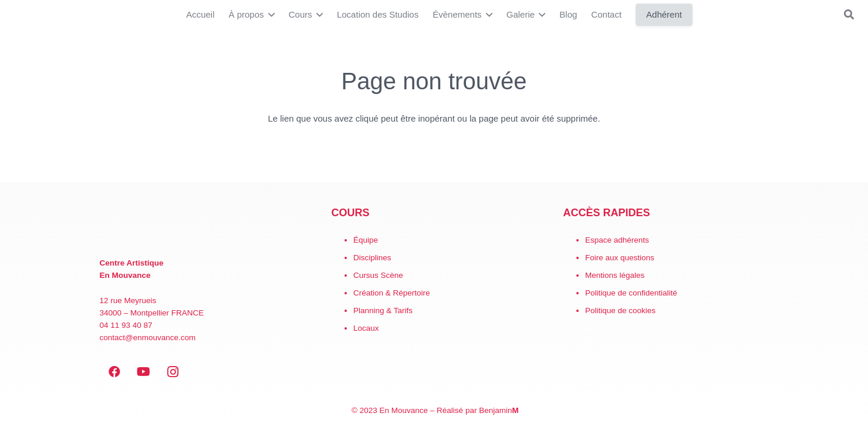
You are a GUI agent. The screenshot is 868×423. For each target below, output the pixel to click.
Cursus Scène (378, 275)
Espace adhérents (617, 240)
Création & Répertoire (392, 293)
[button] (269, 15)
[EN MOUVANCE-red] (202, 224)
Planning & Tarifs (383, 310)
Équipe (366, 240)
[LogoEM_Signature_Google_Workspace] (24, 15)
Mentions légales (615, 275)
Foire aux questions (620, 258)
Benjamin (499, 410)
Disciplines (372, 258)
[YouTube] (144, 372)
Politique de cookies (620, 310)
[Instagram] (173, 372)
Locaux (366, 328)
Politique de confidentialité (631, 293)
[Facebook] (114, 372)
